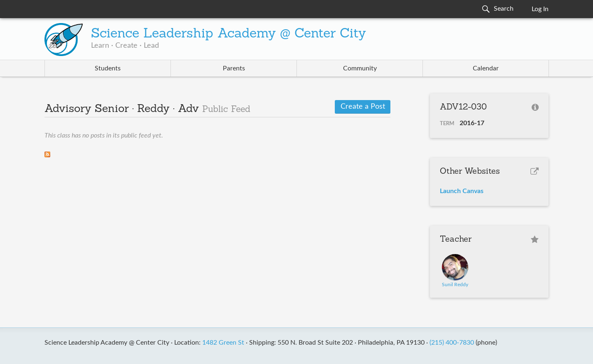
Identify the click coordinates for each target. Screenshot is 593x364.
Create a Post (363, 107)
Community (360, 68)
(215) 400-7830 (452, 343)
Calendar (486, 68)
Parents (234, 68)
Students (108, 68)
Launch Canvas (462, 191)
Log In (540, 9)
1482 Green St (223, 343)
